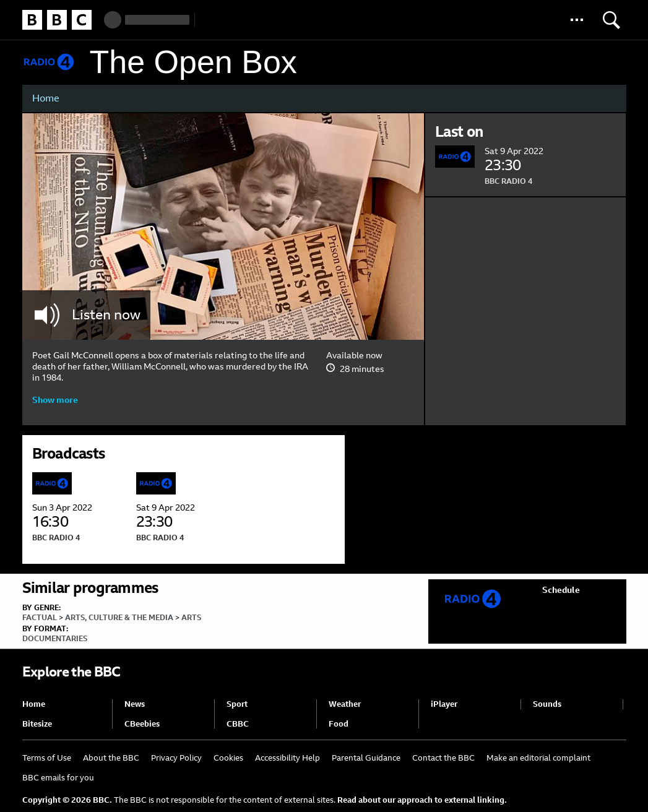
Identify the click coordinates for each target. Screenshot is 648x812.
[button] (577, 20)
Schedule (561, 590)
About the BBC (111, 758)
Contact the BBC (443, 758)
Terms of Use (47, 758)
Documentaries (55, 639)
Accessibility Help (287, 758)
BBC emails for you (58, 778)
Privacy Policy (176, 758)
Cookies (228, 758)
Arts (191, 618)
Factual (40, 618)
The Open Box (193, 62)
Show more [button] (55, 400)
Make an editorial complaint (538, 758)
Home (46, 98)
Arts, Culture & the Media (119, 618)
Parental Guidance (366, 758)
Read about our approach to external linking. (422, 800)
